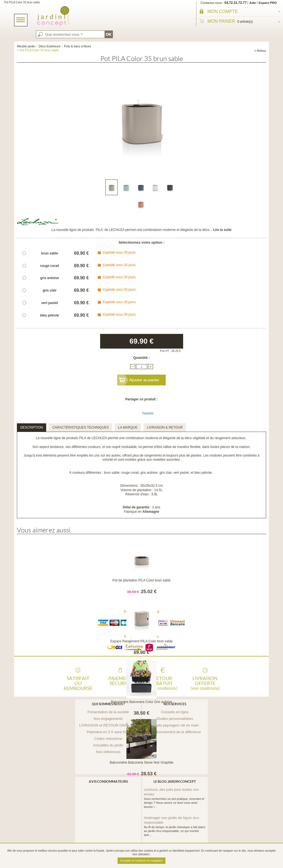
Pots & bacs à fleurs (77, 46)
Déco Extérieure (50, 46)
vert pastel (50, 303)
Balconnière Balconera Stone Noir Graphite (141, 763)
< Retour (260, 51)
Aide (253, 3)
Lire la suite (222, 230)
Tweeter (148, 413)
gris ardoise (50, 278)
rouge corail (50, 266)
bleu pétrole (50, 315)
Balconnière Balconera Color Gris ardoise (141, 702)
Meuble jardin (26, 46)
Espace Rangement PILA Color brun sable (141, 641)
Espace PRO (268, 3)
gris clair (50, 290)
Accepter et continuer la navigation (141, 861)
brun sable (50, 253)
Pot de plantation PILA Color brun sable (141, 580)
